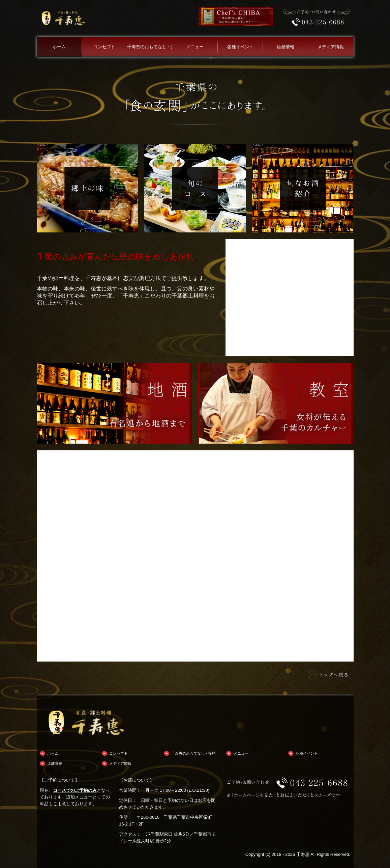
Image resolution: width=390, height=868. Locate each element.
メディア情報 (331, 47)
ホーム (59, 47)
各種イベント (240, 47)
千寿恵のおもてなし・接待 (150, 47)
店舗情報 (286, 47)
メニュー (195, 47)
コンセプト (104, 47)
